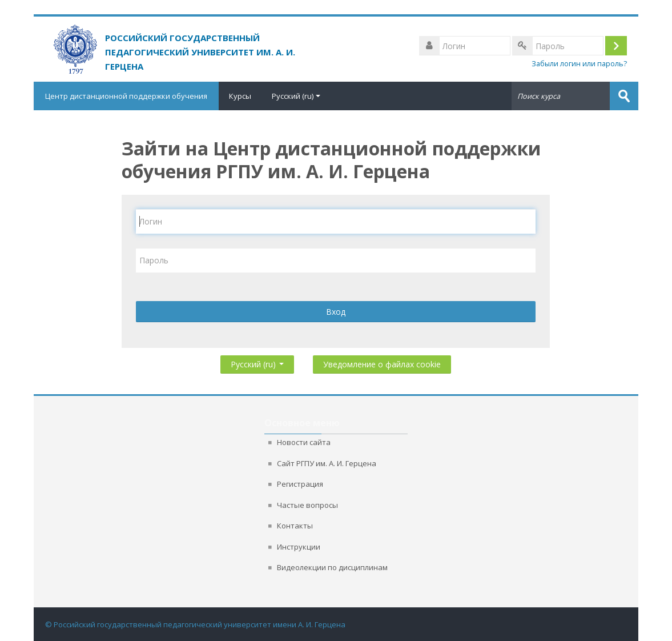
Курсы (240, 96)
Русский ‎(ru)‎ (296, 96)
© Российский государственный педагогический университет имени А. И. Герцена (195, 624)
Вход (336, 312)
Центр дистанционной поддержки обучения (126, 96)
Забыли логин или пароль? (579, 64)
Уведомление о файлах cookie (382, 364)
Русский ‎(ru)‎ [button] (257, 362)
